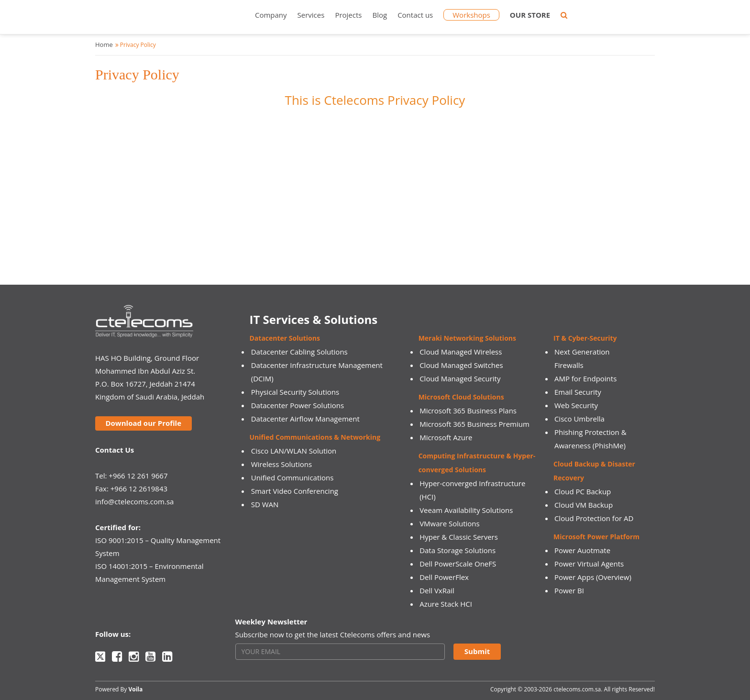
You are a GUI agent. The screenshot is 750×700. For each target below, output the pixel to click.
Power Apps (574, 577)
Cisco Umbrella (579, 419)
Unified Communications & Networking (315, 437)
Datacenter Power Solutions (298, 405)
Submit (477, 651)
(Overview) (614, 577)
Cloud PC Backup (583, 491)
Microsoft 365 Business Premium (474, 424)
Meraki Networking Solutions (467, 338)
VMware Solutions (450, 523)
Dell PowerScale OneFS (458, 564)
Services (311, 15)
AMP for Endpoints (585, 378)
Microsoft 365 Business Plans (468, 411)
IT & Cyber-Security (585, 338)
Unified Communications (292, 478)
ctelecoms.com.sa (577, 689)
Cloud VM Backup (584, 505)
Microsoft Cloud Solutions (461, 397)
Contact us (415, 15)
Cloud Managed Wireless (461, 352)
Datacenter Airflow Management (305, 419)
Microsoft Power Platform (596, 537)
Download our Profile (143, 423)
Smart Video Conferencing (295, 491)
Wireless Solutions (281, 464)
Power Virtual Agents (589, 564)
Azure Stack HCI (446, 604)
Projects (348, 15)
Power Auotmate (582, 550)
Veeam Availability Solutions (466, 510)
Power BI (569, 590)
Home (104, 44)
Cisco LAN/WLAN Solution (294, 451)
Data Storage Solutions (458, 550)
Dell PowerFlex (444, 577)
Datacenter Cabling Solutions (299, 352)
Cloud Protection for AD (594, 518)
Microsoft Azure (446, 437)
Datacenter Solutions (285, 338)
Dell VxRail (437, 590)
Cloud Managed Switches (461, 365)
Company (271, 15)
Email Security (578, 392)
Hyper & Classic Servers (459, 537)
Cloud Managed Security (460, 378)
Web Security (576, 405)
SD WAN (265, 504)
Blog (380, 15)
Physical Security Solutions (295, 392)
